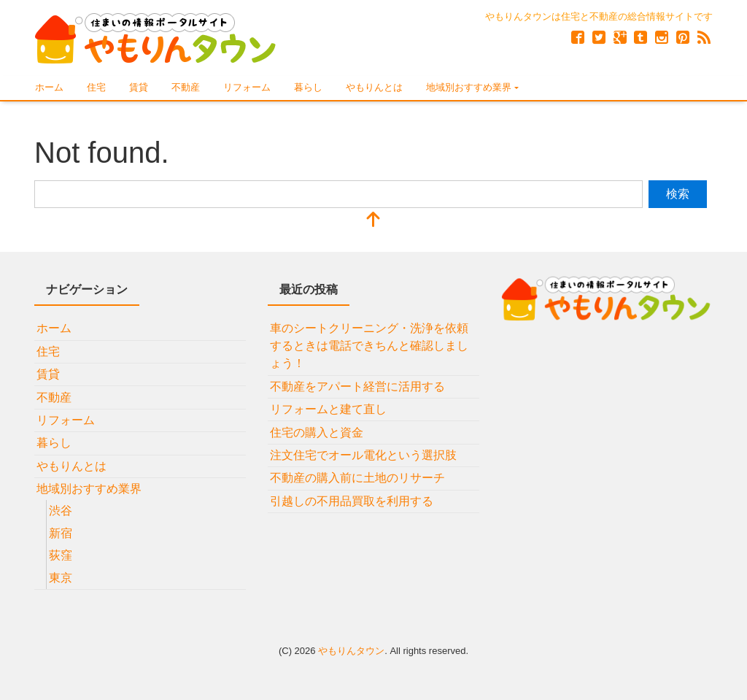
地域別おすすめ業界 (469, 87)
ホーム (49, 87)
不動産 (186, 87)
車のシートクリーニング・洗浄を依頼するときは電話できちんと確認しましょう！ (369, 346)
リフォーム (247, 87)
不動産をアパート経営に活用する (357, 386)
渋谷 (61, 511)
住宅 (96, 87)
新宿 (61, 533)
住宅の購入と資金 (317, 432)
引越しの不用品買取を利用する (352, 501)
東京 (61, 578)
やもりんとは (374, 87)
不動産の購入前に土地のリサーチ (357, 478)
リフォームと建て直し (328, 409)
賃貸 (139, 87)
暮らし (308, 87)
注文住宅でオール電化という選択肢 (363, 455)
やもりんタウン (351, 651)
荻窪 (61, 555)
